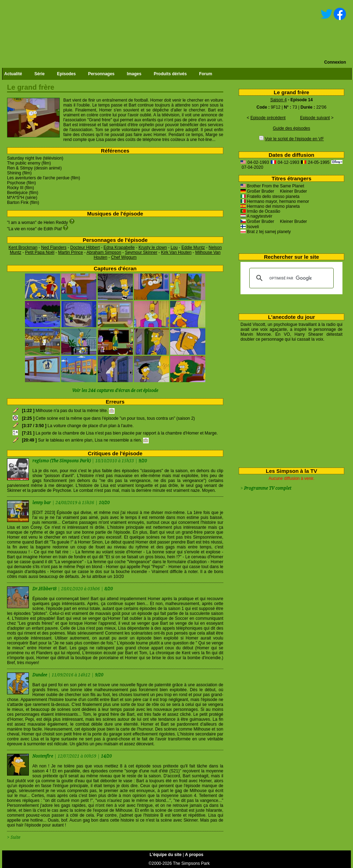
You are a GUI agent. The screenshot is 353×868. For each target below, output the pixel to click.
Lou (174, 247)
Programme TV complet (268, 488)
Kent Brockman (23, 247)
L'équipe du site (166, 855)
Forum (206, 74)
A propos (194, 855)
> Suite (14, 837)
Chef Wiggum (124, 257)
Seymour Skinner (141, 252)
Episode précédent (268, 118)
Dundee (40, 675)
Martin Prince (70, 252)
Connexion (335, 62)
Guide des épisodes (291, 128)
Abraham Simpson (104, 252)
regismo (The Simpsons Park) (62, 461)
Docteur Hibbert (85, 247)
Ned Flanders (54, 247)
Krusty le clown (153, 247)
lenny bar (42, 503)
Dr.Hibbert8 (45, 589)
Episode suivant (315, 118)
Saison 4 (279, 100)
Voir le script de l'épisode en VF (294, 139)
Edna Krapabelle (119, 247)
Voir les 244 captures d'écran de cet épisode (115, 391)
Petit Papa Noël (40, 252)
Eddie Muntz (193, 247)
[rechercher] (290, 278)
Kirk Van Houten (176, 252)
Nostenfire (43, 756)
